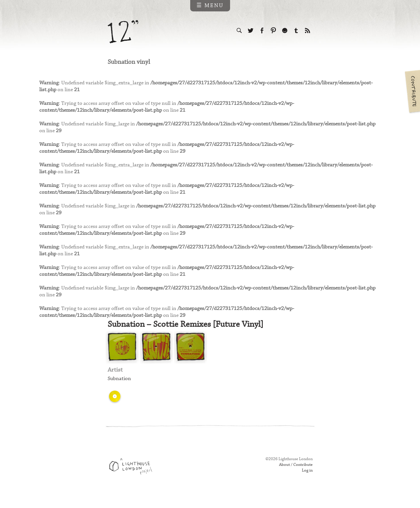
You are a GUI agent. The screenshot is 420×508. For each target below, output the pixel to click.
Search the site (239, 31)
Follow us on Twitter (251, 31)
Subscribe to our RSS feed (308, 31)
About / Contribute (295, 477)
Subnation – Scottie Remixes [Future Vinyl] (188, 336)
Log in (307, 483)
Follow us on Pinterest (273, 31)
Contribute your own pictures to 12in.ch (412, 91)
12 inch (123, 32)
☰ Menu (210, 6)
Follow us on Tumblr (296, 31)
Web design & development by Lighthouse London (133, 480)
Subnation (120, 391)
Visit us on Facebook (262, 31)
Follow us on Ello (285, 31)
